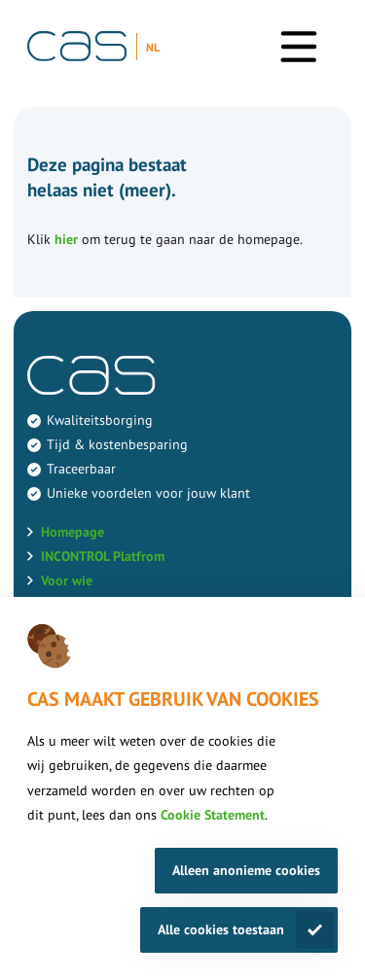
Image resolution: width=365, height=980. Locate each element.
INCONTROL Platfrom (103, 556)
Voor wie (67, 580)
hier (66, 239)
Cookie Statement (213, 815)
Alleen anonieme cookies (246, 870)
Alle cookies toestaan (221, 929)
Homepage (73, 532)
